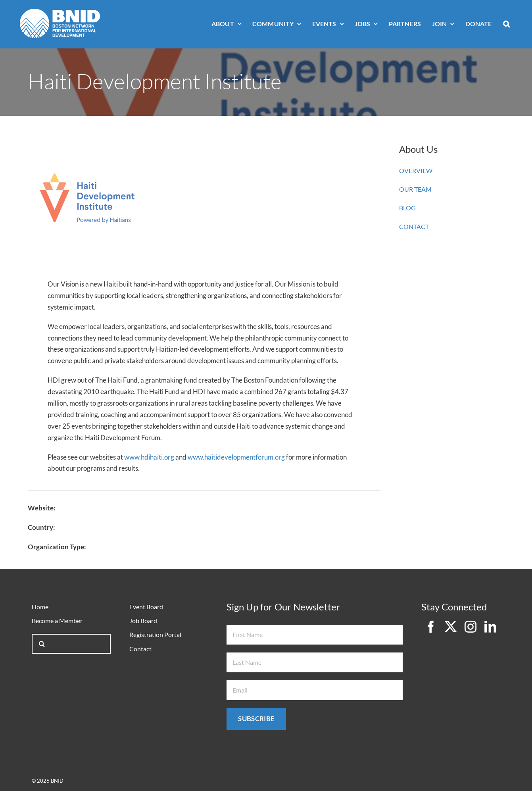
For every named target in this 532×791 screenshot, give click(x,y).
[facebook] (431, 627)
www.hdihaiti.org (149, 457)
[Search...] (71, 644)
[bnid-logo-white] (60, 12)
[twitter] (451, 627)
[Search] (42, 644)
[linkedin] (490, 627)
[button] (506, 24)
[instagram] (471, 627)
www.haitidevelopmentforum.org (236, 457)
